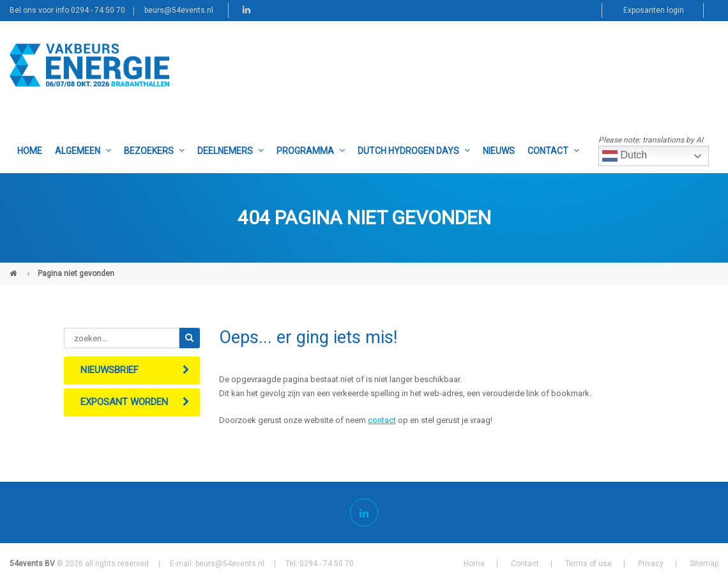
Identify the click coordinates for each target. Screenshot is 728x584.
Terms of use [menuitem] (588, 564)
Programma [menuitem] (311, 151)
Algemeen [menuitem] (83, 151)
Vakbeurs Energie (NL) (15, 268)
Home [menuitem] (30, 151)
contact (382, 420)
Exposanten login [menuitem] (654, 10)
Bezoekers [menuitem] (154, 151)
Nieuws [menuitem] (499, 151)
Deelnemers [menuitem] (231, 151)
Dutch (625, 156)
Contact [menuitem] (553, 151)
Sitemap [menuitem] (704, 564)
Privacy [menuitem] (651, 564)
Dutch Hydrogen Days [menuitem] (414, 151)
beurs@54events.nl (179, 10)
